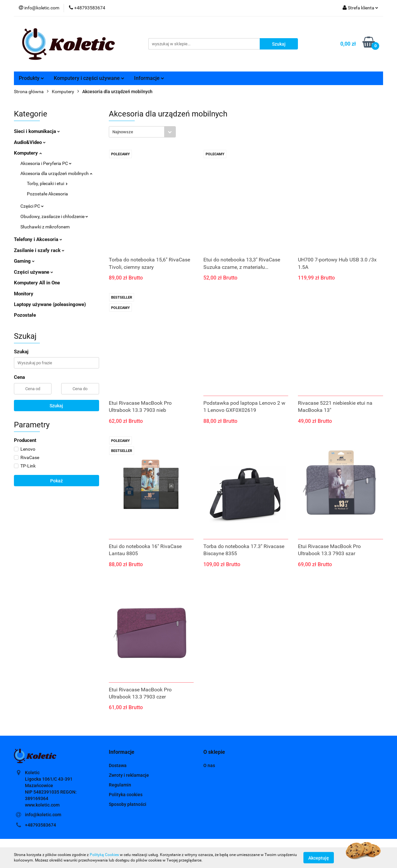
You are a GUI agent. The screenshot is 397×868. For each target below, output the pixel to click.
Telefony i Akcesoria (38, 239)
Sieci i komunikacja (37, 131)
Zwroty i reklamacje (129, 775)
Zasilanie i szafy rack (39, 250)
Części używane (34, 272)
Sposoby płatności (128, 804)
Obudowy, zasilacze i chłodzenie (54, 216)
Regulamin (120, 785)
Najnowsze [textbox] (123, 132)
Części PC (32, 206)
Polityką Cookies (104, 855)
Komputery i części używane (89, 78)
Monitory (24, 294)
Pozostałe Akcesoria (47, 194)
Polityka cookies (126, 795)
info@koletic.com (43, 815)
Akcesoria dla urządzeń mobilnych (56, 173)
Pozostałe (25, 315)
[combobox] (142, 132)
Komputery (28, 153)
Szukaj (56, 406)
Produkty (31, 78)
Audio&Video (30, 142)
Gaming (24, 261)
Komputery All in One (37, 283)
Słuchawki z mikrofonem (45, 227)
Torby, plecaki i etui (47, 183)
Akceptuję (319, 858)
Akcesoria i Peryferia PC (46, 163)
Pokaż (57, 481)
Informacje (149, 78)
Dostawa (118, 765)
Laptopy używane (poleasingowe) (50, 304)
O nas (209, 765)
